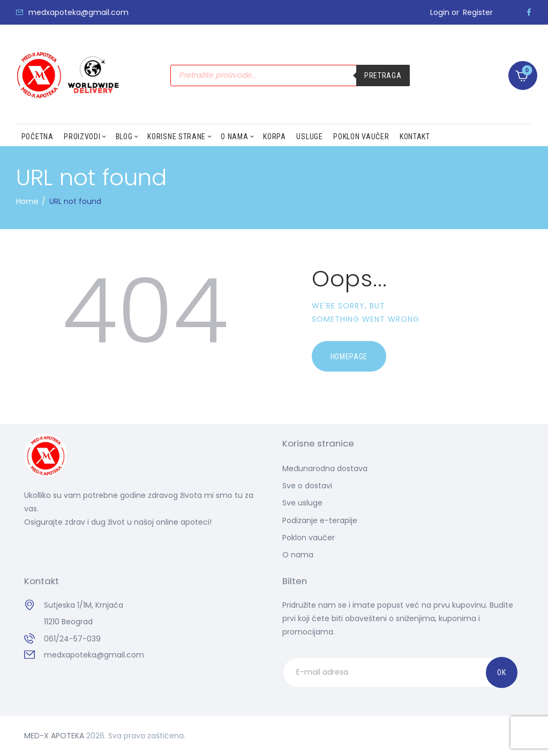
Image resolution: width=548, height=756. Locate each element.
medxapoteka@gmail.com (94, 655)
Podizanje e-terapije (320, 520)
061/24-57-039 (72, 639)
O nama (298, 555)
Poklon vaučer (309, 538)
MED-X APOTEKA (54, 736)
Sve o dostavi (307, 486)
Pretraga (383, 75)
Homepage (349, 357)
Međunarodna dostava (325, 468)
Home (27, 201)
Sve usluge (302, 503)
